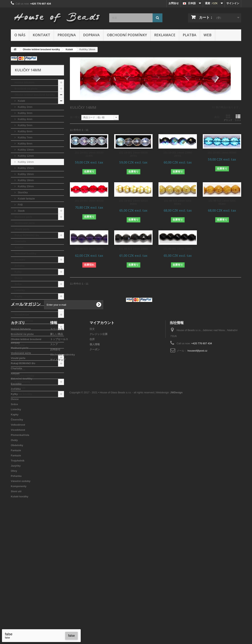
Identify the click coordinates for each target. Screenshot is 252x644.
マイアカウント (102, 438)
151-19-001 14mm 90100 (89, 201)
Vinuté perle (22, 229)
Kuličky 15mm (25, 168)
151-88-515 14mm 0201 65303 (222, 202)
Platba (189, 35)
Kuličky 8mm (25, 144)
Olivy (18, 363)
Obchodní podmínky (127, 35)
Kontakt (41, 35)
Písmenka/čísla (24, 321)
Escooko (20, 260)
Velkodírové (22, 309)
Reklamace (165, 35)
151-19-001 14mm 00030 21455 (89, 154)
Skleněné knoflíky (25, 254)
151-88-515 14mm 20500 (89, 249)
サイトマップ (58, 475)
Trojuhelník (21, 351)
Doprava (91, 35)
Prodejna (67, 35)
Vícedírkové (22, 315)
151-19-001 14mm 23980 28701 (178, 154)
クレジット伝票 (99, 449)
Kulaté (21, 101)
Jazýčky (19, 357)
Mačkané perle (23, 217)
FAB (20, 205)
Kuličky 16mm (25, 174)
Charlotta (20, 241)
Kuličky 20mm (25, 186)
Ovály (18, 327)
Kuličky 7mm (25, 137)
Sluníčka (22, 192)
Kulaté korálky (23, 394)
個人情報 (95, 460)
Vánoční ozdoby (24, 376)
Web (208, 35)
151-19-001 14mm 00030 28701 (133, 154)
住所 (92, 455)
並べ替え (75, 117)
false (71, 636)
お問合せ (174, 3)
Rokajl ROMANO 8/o (27, 235)
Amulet (19, 247)
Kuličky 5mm (25, 125)
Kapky (18, 296)
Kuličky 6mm (25, 131)
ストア (54, 460)
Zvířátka (19, 266)
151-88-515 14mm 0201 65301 (178, 202)
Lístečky (20, 290)
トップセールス (59, 455)
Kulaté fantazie (26, 199)
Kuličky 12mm (25, 156)
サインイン (233, 3)
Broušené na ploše (26, 89)
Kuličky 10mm (25, 150)
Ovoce (19, 278)
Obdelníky (21, 333)
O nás (20, 35)
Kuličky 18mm (25, 180)
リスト (238, 118)
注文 (92, 444)
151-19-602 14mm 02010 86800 (133, 202)
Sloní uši (20, 388)
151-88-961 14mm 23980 (178, 249)
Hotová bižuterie (25, 82)
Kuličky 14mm (25, 162)
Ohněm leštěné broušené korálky (35, 95)
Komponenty (22, 382)
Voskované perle (25, 223)
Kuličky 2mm (25, 107)
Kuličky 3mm (25, 113)
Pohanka (20, 370)
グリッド (228, 118)
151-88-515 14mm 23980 (133, 249)
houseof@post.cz (198, 466)
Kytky (18, 272)
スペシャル (57, 444)
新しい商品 (57, 449)
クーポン (95, 465)
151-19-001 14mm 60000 (222, 153)
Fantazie (20, 339)
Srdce (18, 284)
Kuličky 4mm (25, 119)
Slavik (21, 211)
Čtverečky (21, 302)
